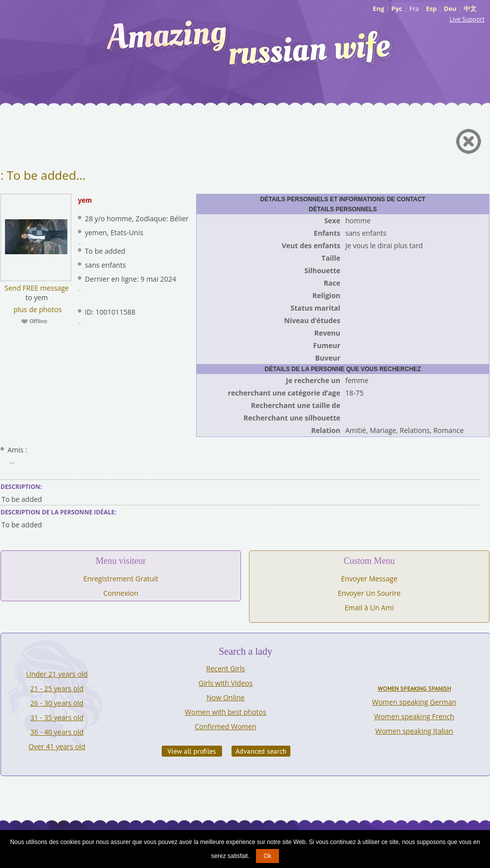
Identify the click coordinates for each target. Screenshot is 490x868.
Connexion (121, 593)
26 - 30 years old (57, 703)
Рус (397, 8)
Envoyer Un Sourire (369, 593)
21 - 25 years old (57, 688)
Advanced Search (261, 751)
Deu (450, 8)
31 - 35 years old (57, 717)
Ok (267, 856)
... (12, 461)
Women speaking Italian (414, 731)
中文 (470, 8)
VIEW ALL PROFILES (192, 751)
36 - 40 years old (57, 732)
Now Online (226, 697)
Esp (431, 8)
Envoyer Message (369, 579)
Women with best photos (225, 712)
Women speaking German (414, 702)
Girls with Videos (226, 683)
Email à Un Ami (369, 608)
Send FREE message (37, 288)
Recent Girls (226, 668)
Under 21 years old (57, 674)
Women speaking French (414, 716)
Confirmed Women (226, 726)
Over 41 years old (57, 746)
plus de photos (36, 309)
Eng (378, 8)
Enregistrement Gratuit (121, 579)
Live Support (467, 19)
